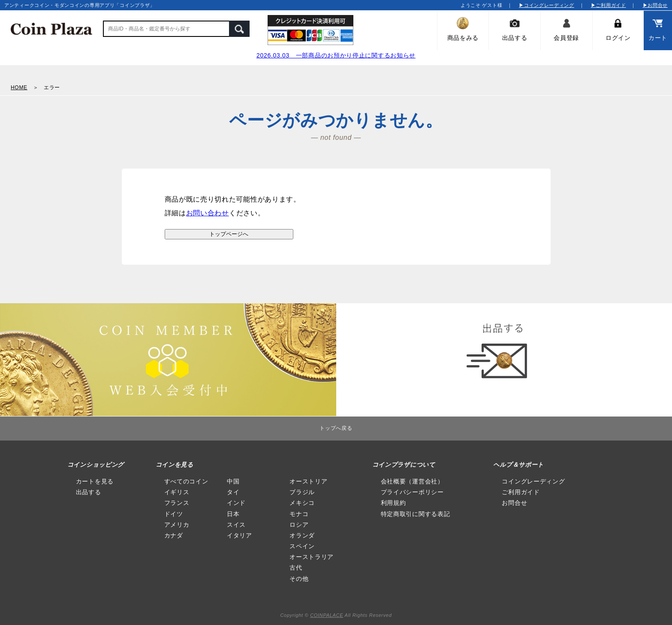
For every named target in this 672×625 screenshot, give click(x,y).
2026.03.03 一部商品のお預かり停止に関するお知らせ (336, 55)
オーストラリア (312, 557)
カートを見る (95, 481)
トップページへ (229, 234)
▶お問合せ (655, 5)
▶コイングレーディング (547, 5)
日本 (233, 514)
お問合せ (514, 503)
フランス (177, 503)
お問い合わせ (208, 213)
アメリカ (177, 525)
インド (236, 503)
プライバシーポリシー (412, 492)
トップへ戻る (336, 428)
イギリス (177, 492)
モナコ (299, 514)
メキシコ (302, 503)
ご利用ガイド (521, 492)
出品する (89, 492)
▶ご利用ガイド (609, 5)
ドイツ (174, 514)
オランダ (302, 535)
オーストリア (308, 481)
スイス (236, 525)
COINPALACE (327, 615)
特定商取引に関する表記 (416, 514)
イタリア (240, 535)
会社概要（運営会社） (412, 481)
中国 (233, 481)
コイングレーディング (533, 481)
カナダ (174, 535)
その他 (299, 579)
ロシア (299, 525)
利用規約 (393, 503)
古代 (296, 568)
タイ (233, 492)
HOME (19, 88)
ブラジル (302, 492)
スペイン (302, 546)
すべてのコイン (186, 481)
